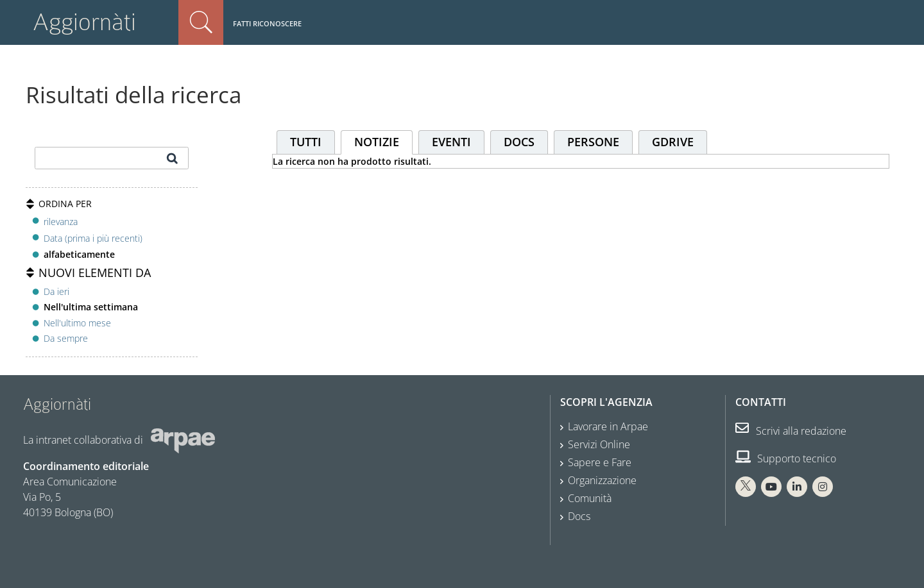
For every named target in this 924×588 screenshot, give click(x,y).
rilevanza (61, 222)
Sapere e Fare (600, 462)
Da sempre (66, 338)
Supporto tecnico (786, 458)
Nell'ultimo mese (77, 323)
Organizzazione (602, 480)
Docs (579, 516)
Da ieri (56, 291)
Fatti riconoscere (267, 23)
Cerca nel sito (201, 22)
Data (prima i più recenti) (93, 238)
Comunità (590, 498)
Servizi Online (599, 444)
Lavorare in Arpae (608, 426)
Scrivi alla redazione (791, 431)
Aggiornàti (84, 22)
